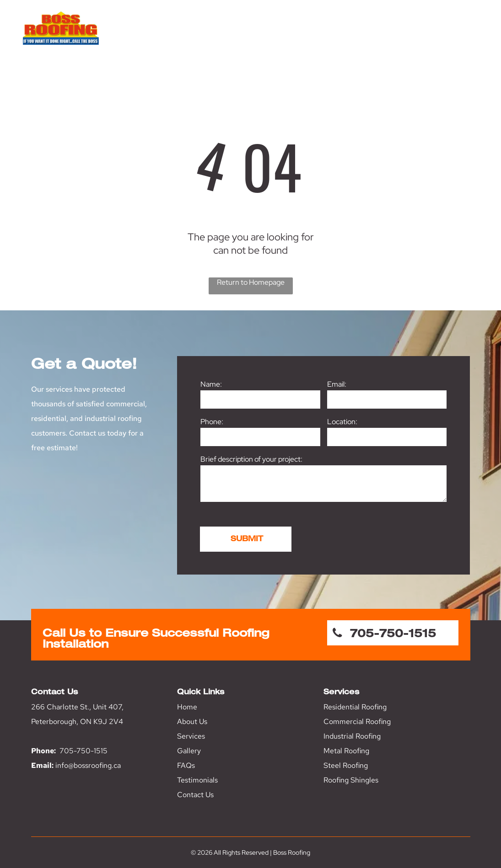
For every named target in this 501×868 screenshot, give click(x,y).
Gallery (189, 751)
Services (191, 736)
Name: (211, 384)
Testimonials (197, 780)
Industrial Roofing (352, 736)
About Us (192, 722)
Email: (337, 384)
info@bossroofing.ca (88, 765)
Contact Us (195, 795)
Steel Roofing (346, 765)
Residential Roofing (355, 707)
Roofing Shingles (351, 780)
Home (187, 707)
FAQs (186, 765)
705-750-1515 (83, 751)
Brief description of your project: (251, 459)
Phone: (212, 422)
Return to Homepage (251, 282)
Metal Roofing (346, 751)
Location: (342, 422)
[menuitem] (186, 45)
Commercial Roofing (357, 722)
